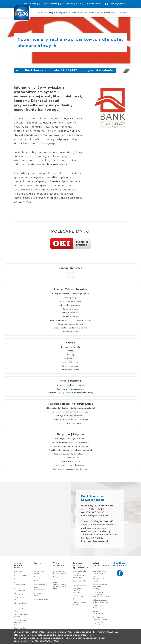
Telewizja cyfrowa (71, 309)
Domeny (70, 351)
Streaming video (70, 332)
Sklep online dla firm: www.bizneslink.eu (71, 412)
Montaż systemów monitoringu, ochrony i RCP (71, 446)
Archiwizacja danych (70, 458)
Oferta (72, 13)
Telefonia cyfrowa (71, 317)
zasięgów (58, 13)
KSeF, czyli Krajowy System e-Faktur (71, 439)
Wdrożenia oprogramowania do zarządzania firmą (71, 393)
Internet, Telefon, (19, 565)
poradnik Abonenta (48, 4)
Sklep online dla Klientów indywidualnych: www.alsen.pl (71, 408)
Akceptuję (112, 632)
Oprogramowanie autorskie (70, 423)
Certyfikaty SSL (70, 358)
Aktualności (96, 13)
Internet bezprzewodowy (70, 305)
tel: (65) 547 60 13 (92, 538)
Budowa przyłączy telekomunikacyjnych (71, 454)
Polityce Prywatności (46, 641)
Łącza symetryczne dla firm (70, 324)
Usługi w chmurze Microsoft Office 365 (71, 420)
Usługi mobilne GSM (70, 313)
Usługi (59, 564)
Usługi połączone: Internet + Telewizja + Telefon (70, 320)
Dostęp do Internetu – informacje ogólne (70, 294)
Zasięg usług (71, 298)
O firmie (43, 13)
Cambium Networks (115, 13)
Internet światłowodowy (70, 301)
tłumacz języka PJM (95, 4)
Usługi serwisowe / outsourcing (70, 389)
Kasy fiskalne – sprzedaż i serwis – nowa (70, 469)
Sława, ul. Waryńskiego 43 (97, 521)
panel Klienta (30, 4)
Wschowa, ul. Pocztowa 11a (97, 506)
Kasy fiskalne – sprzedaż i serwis (70, 465)
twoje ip (80, 4)
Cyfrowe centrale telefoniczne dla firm (70, 328)
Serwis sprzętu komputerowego (71, 385)
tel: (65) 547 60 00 (93, 512)
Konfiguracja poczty (70, 366)
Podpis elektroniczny (70, 462)
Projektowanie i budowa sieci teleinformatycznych (70, 450)
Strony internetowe (70, 370)
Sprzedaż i (81, 565)
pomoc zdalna (67, 4)
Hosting (70, 355)
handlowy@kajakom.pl (94, 516)
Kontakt (83, 13)
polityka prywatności (117, 4)
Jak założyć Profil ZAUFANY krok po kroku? (70, 443)
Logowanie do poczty (71, 347)
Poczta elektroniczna (70, 362)
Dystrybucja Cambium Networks (70, 416)
